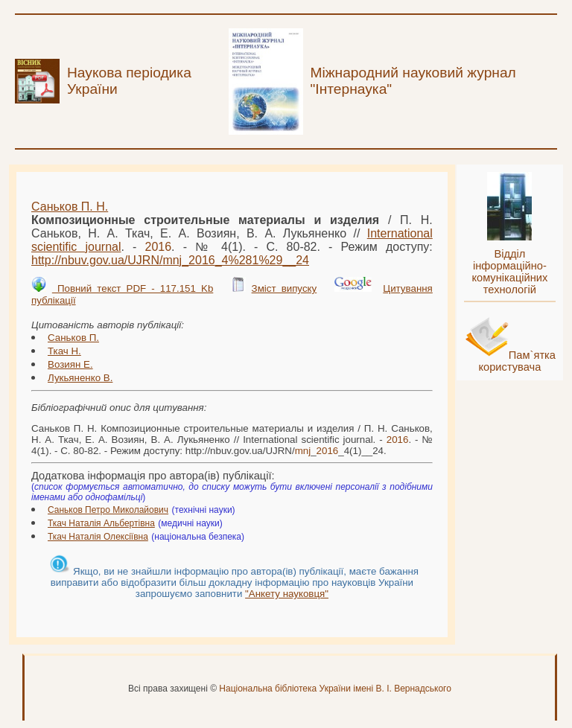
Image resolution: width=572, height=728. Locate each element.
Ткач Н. (64, 351)
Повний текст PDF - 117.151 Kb (133, 288)
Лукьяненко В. (80, 378)
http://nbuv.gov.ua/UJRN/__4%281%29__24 (170, 260)
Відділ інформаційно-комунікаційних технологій (509, 272)
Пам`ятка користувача (517, 361)
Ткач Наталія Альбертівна (101, 523)
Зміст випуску (285, 288)
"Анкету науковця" (287, 594)
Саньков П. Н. (70, 207)
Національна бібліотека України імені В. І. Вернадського (335, 689)
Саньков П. (73, 338)
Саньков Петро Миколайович (108, 510)
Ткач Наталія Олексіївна (98, 537)
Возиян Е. (70, 364)
